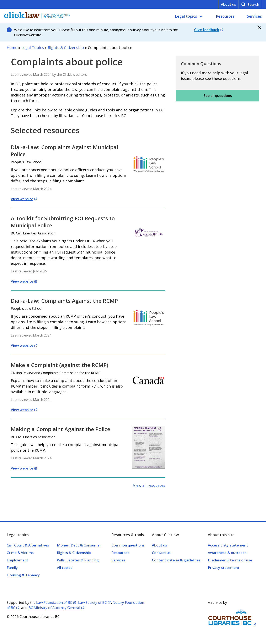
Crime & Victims (20, 553)
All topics (65, 568)
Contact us (161, 553)
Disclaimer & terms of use (230, 560)
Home (12, 48)
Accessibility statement (228, 545)
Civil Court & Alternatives (28, 545)
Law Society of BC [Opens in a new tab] (92, 602)
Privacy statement (224, 568)
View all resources (149, 485)
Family (12, 568)
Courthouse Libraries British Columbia (57, 16)
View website (22, 199)
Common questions (128, 545)
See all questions (218, 96)
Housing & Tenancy (23, 575)
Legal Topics (33, 48)
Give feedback (207, 30)
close (259, 27)
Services (254, 16)
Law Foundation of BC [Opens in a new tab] (54, 602)
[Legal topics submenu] (201, 16)
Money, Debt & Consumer (79, 545)
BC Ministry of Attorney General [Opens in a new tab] (54, 608)
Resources (225, 16)
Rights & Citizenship (66, 48)
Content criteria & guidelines (176, 560)
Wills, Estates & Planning (78, 560)
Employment (17, 560)
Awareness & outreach (227, 553)
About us (228, 4)
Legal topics (186, 16)
